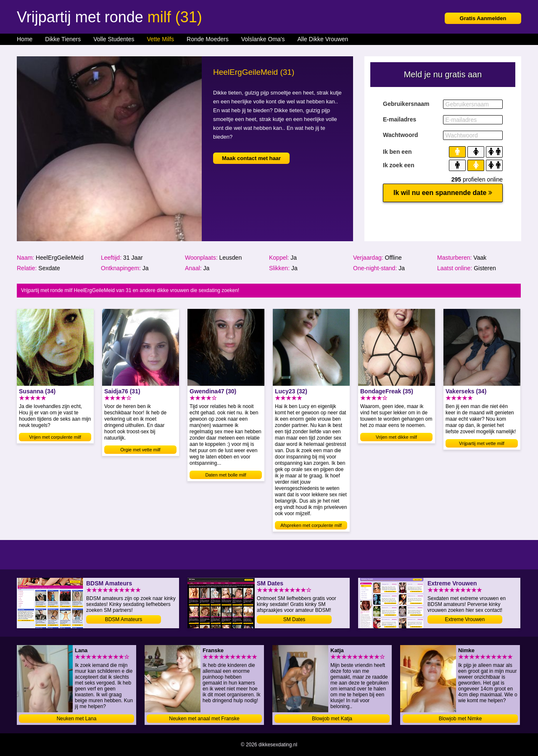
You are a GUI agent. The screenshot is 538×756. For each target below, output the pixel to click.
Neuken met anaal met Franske (204, 719)
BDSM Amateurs (124, 619)
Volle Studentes (114, 39)
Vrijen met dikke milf (396, 437)
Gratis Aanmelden (483, 18)
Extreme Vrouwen (465, 619)
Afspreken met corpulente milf (311, 525)
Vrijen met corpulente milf (55, 437)
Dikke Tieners (63, 39)
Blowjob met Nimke (460, 719)
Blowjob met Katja (332, 719)
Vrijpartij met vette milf (482, 443)
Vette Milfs (160, 39)
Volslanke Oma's (263, 39)
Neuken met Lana (77, 719)
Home (25, 39)
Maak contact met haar (251, 158)
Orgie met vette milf (140, 450)
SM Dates (294, 619)
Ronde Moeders (208, 39)
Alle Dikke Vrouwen (323, 39)
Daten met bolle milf (225, 475)
